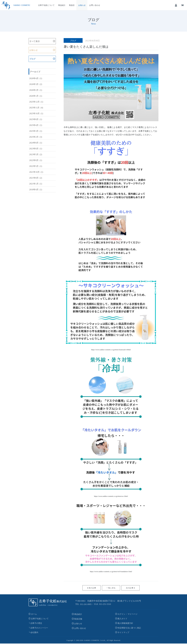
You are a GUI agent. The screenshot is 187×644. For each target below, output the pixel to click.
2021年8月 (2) (36, 178)
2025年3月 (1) (36, 131)
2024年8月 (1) (36, 143)
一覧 (111, 588)
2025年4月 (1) (36, 125)
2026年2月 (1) (36, 90)
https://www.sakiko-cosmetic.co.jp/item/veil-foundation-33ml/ (111, 571)
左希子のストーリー (39, 628)
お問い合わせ (95, 5)
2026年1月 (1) (36, 96)
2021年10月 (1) (36, 172)
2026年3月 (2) (36, 84)
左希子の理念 (36, 623)
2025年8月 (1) (36, 119)
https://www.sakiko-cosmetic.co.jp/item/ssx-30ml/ (111, 496)
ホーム (34, 614)
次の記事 (131, 588)
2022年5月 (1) (36, 166)
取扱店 (72, 5)
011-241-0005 (86, 604)
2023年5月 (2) (36, 154)
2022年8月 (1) (36, 160)
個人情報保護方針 (125, 623)
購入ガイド (122, 619)
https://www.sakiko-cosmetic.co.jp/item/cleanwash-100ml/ (111, 350)
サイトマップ (123, 633)
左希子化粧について (46, 5)
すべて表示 (35, 41)
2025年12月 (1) (36, 102)
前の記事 (92, 588)
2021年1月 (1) (36, 184)
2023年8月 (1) (36, 149)
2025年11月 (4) (36, 108)
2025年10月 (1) (36, 113)
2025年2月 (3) (36, 137)
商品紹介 (62, 5)
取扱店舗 (78, 619)
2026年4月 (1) (36, 78)
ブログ (32, 59)
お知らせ (82, 5)
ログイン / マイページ (128, 614)
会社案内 (34, 633)
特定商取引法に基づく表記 (129, 628)
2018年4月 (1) (36, 189)
